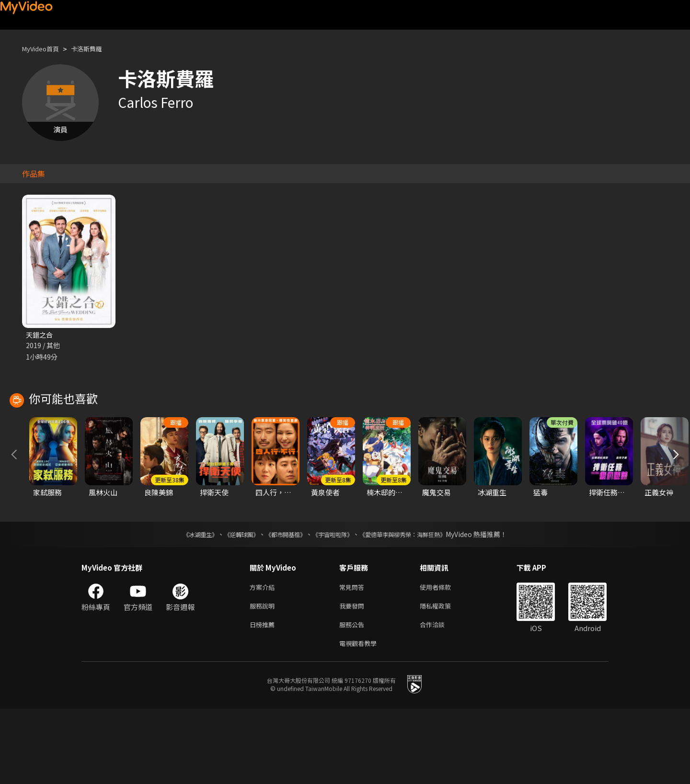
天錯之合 (40, 335)
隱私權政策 (443, 677)
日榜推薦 (264, 697)
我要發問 (354, 677)
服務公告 (354, 697)
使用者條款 (443, 657)
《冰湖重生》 (184, 604)
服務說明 (264, 677)
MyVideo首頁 (44, 49)
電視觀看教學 (361, 718)
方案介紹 (264, 657)
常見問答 (354, 657)
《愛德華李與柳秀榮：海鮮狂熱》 (415, 604)
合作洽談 (440, 697)
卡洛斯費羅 (96, 49)
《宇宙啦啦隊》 (334, 604)
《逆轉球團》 (230, 604)
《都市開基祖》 (281, 604)
